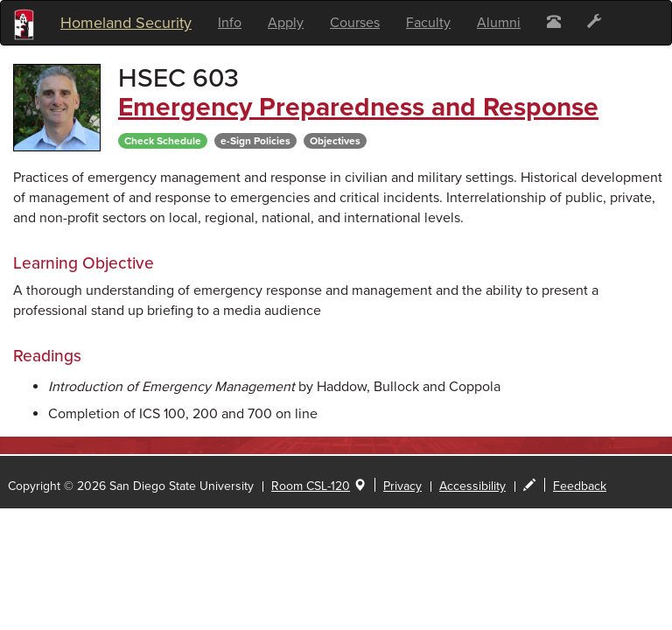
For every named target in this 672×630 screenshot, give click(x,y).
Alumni (499, 23)
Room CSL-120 (311, 486)
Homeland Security (126, 23)
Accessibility (472, 486)
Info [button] (230, 23)
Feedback (580, 486)
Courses (355, 23)
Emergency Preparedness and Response (358, 107)
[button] (554, 23)
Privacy (402, 486)
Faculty (428, 23)
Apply (286, 23)
